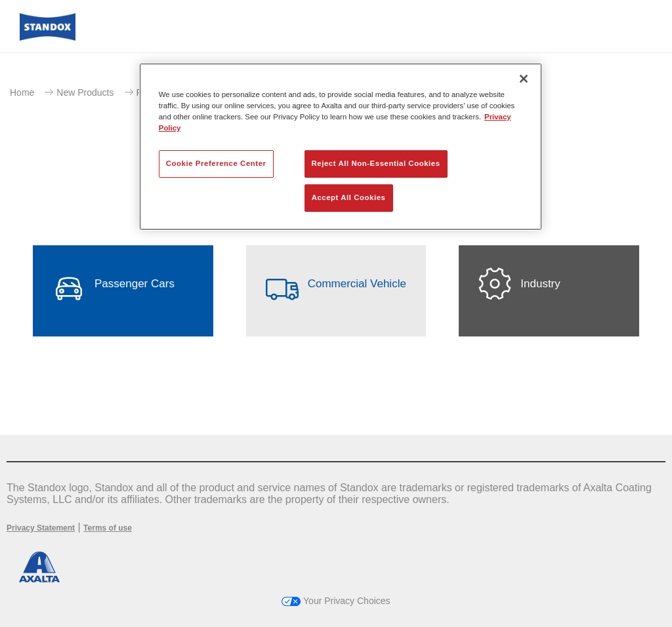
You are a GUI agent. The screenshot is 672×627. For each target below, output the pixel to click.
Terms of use (108, 528)
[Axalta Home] (48, 37)
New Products (85, 92)
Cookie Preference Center (216, 163)
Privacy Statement (41, 528)
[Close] (524, 79)
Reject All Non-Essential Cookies (376, 163)
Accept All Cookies (349, 197)
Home (22, 92)
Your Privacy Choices (336, 601)
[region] (341, 147)
